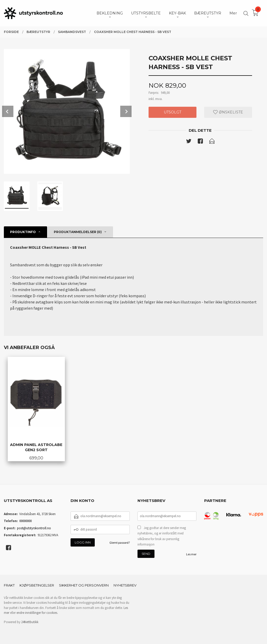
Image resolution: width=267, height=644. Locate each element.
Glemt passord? (120, 543)
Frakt (9, 585)
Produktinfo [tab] (23, 232)
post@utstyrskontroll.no (34, 528)
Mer (233, 13)
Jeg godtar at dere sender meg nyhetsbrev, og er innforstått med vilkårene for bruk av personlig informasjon (162, 536)
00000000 (25, 521)
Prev (8, 111)
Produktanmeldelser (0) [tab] (78, 232)
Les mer (191, 554)
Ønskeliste (228, 112)
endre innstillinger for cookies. (37, 613)
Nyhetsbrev (125, 585)
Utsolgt (173, 112)
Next (126, 111)
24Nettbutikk (30, 622)
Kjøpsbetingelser (37, 585)
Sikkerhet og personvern (84, 585)
